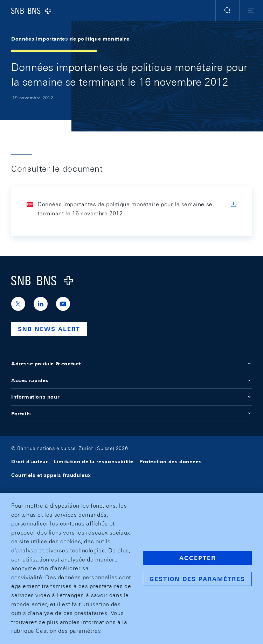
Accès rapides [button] (131, 380)
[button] (227, 10)
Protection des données (171, 461)
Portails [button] (131, 414)
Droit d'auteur (30, 461)
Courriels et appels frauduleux (51, 475)
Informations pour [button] (131, 397)
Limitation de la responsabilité (94, 461)
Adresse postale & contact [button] (131, 364)
